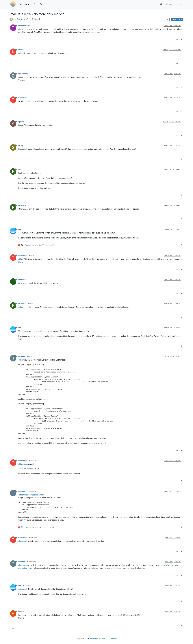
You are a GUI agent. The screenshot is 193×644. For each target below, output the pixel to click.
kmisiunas (22, 50)
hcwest (21, 612)
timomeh (22, 491)
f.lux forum (24, 4)
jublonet (22, 356)
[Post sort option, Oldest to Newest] (167, 19)
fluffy (20, 169)
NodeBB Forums (98, 638)
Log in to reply (177, 19)
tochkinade (23, 98)
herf (20, 229)
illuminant (22, 280)
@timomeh (33, 538)
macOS (17, 19)
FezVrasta (22, 205)
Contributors (112, 638)
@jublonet (33, 461)
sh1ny (21, 146)
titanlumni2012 (24, 26)
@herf (31, 256)
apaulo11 (22, 122)
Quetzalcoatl (23, 74)
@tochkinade (32, 491)
